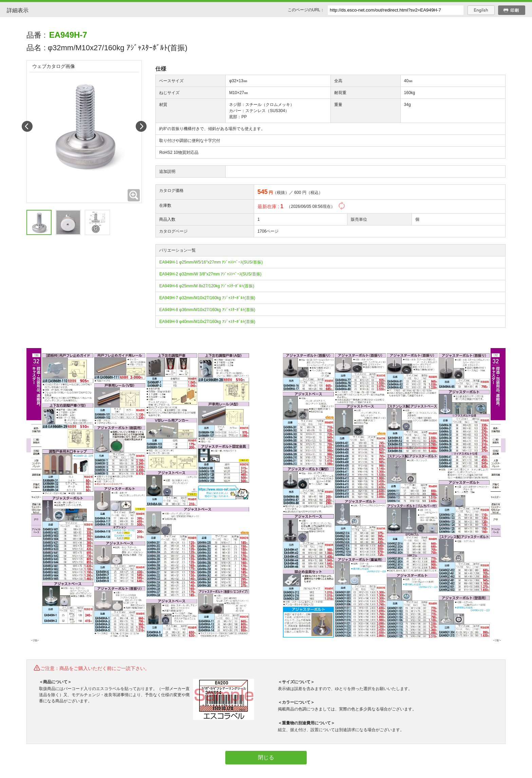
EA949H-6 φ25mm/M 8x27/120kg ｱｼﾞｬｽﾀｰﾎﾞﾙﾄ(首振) (207, 286)
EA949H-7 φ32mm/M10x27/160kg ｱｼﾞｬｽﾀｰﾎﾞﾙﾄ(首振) (207, 298)
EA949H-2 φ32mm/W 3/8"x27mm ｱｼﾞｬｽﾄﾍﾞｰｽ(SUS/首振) (210, 274)
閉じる (266, 757)
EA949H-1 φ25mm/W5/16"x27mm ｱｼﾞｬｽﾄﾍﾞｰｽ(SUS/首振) (211, 262)
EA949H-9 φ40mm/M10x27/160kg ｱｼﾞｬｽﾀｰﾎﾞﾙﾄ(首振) (207, 322)
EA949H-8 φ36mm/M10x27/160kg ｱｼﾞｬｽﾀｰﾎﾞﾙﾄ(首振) (207, 310)
